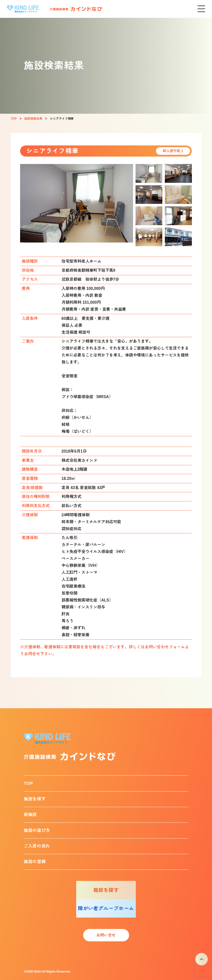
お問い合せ (106, 935)
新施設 (30, 815)
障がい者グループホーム (106, 908)
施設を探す (35, 799)
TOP (28, 783)
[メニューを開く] (201, 9)
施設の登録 (35, 862)
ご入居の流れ (37, 846)
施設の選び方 (37, 830)
